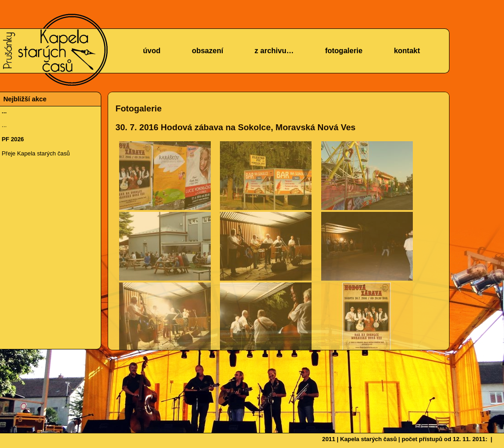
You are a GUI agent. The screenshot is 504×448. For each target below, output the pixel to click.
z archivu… (274, 51)
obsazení (208, 51)
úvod (152, 51)
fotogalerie (344, 51)
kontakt (407, 51)
